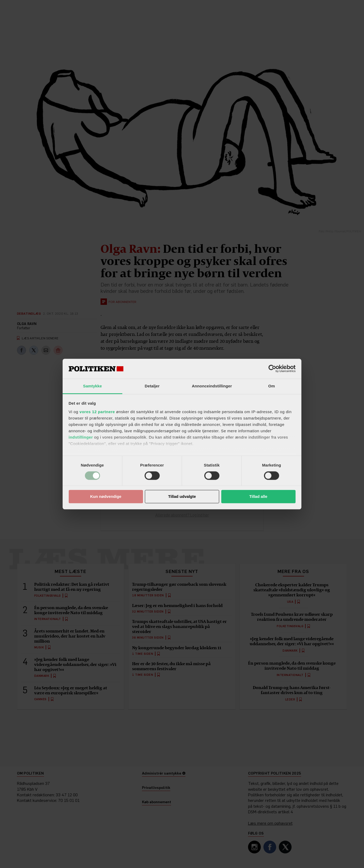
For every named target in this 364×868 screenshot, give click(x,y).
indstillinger (81, 437)
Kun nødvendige (106, 497)
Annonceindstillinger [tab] (212, 386)
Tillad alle (258, 497)
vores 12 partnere (97, 412)
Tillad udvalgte (182, 497)
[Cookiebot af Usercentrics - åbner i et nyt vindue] (272, 369)
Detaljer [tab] (152, 386)
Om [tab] (272, 386)
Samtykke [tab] (92, 386)
